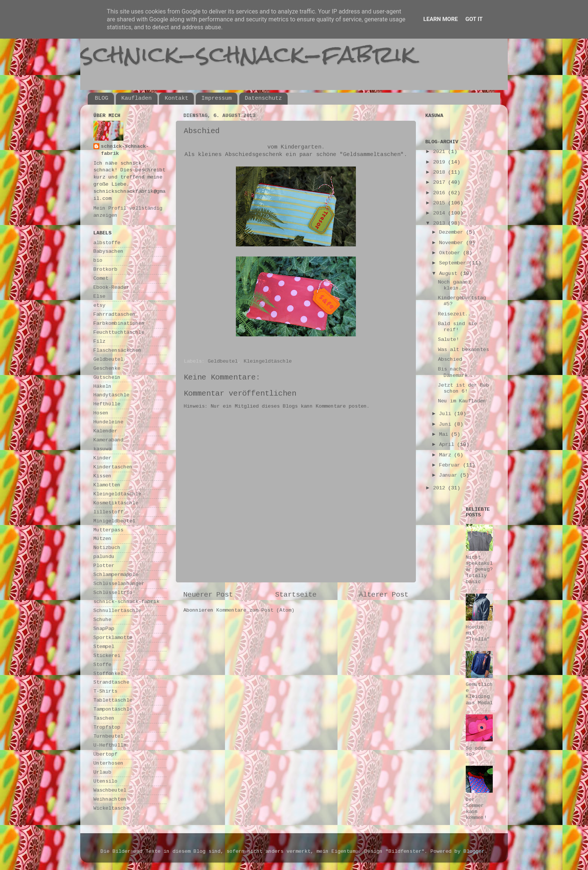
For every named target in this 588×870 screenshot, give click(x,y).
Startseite (296, 595)
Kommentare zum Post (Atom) (255, 610)
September (454, 263)
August (450, 274)
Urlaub (102, 772)
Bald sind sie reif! (457, 327)
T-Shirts (105, 691)
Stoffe (102, 665)
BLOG (102, 98)
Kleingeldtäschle (268, 361)
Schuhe (102, 620)
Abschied (450, 359)
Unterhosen (108, 763)
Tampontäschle (113, 709)
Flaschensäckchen (117, 350)
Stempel (104, 647)
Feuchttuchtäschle (119, 332)
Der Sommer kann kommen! (476, 809)
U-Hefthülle (110, 745)
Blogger (474, 851)
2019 (441, 162)
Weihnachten (110, 799)
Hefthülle (107, 404)
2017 (441, 182)
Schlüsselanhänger (119, 584)
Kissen (102, 476)
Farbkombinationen (119, 323)
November (453, 243)
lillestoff (108, 512)
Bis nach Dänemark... (457, 372)
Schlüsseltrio (113, 593)
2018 (441, 172)
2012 (441, 488)
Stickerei (107, 656)
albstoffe (107, 243)
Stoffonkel (108, 674)
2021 (441, 152)
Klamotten (107, 485)
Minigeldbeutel (114, 521)
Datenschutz (263, 98)
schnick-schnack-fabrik (248, 54)
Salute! (448, 340)
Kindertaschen (113, 467)
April (448, 445)
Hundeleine (108, 422)
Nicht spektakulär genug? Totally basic (479, 570)
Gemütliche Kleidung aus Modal (479, 694)
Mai (445, 434)
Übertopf (105, 754)
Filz (99, 341)
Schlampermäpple (116, 575)
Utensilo (105, 781)
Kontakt (176, 98)
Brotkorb (105, 269)
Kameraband (108, 440)
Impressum (217, 98)
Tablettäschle (113, 700)
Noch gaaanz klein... (454, 285)
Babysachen (108, 251)
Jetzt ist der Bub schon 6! (463, 388)
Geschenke (107, 368)
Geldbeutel (223, 361)
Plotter (104, 566)
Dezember (453, 232)
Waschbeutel (110, 790)
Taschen (104, 718)
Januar (450, 475)
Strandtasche (111, 682)
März (447, 455)
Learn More (441, 19)
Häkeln (102, 386)
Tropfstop (107, 727)
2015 (441, 203)
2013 (441, 223)
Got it (474, 19)
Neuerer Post (208, 595)
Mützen (102, 539)
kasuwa (102, 449)
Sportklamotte (113, 638)
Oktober (451, 253)
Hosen (101, 413)
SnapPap (104, 629)
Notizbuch (107, 548)
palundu (104, 557)
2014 (441, 213)
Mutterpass (108, 530)
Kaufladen (137, 98)
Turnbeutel (108, 736)
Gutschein (107, 377)
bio (98, 260)
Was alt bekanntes (463, 350)
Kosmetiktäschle (116, 503)
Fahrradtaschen (114, 314)
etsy (99, 305)
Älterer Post (384, 595)
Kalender (105, 431)
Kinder (102, 458)
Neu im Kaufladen (462, 401)
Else (99, 296)
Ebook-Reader (111, 287)
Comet (101, 278)
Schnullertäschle (117, 611)
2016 (441, 193)
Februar (451, 465)
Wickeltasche (111, 808)
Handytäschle (111, 395)
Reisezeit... (456, 314)
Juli (447, 414)
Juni (447, 424)
